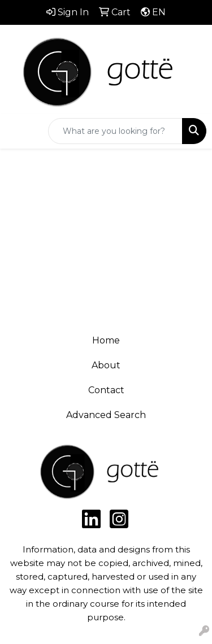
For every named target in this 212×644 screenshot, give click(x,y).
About (106, 365)
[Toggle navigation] (18, 131)
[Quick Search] (115, 131)
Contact (106, 390)
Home (106, 340)
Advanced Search (106, 415)
